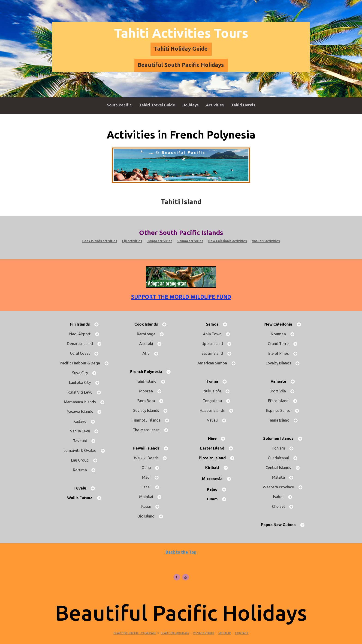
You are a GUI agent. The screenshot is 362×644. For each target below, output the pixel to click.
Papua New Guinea (280, 525)
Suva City (82, 373)
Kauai (148, 506)
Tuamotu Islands (148, 420)
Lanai (148, 487)
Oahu (148, 467)
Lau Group (82, 460)
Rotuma (82, 470)
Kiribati (214, 467)
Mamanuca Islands (82, 402)
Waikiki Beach (148, 458)
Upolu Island (214, 344)
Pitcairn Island (214, 458)
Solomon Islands (280, 438)
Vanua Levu (82, 431)
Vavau (214, 420)
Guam (214, 499)
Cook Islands (148, 324)
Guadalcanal (280, 458)
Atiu (148, 353)
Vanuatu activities (266, 241)
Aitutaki (148, 344)
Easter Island (214, 448)
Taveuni (82, 441)
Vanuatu (280, 381)
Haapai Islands (214, 410)
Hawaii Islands (148, 448)
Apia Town (214, 334)
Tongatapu (214, 401)
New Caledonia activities (228, 241)
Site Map (225, 633)
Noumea (280, 334)
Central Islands (280, 467)
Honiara (280, 448)
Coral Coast (82, 353)
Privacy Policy (204, 633)
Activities (215, 105)
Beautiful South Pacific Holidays (181, 65)
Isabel (280, 497)
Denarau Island (82, 344)
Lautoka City (82, 382)
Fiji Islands (82, 324)
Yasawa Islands (82, 411)
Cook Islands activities (100, 241)
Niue (214, 438)
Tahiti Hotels (243, 105)
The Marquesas (148, 430)
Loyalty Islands (280, 363)
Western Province (280, 487)
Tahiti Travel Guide (157, 105)
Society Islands (148, 410)
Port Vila (280, 391)
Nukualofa (214, 391)
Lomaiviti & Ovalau (82, 450)
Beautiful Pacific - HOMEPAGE (135, 633)
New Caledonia (280, 324)
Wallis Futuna (82, 498)
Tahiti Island (148, 381)
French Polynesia (148, 371)
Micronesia (214, 479)
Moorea (148, 391)
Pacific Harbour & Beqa (82, 363)
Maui (148, 477)
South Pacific (119, 105)
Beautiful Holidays (175, 633)
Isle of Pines (280, 353)
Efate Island (280, 401)
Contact (242, 633)
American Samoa (214, 363)
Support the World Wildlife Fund (181, 297)
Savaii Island (214, 353)
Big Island (148, 516)
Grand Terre (280, 344)
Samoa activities (190, 241)
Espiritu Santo (280, 410)
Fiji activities (132, 241)
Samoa (214, 324)
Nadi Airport (82, 334)
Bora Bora (148, 401)
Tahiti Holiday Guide (181, 49)
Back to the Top (181, 552)
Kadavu (82, 421)
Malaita (280, 477)
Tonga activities (160, 241)
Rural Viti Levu (82, 392)
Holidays (190, 105)
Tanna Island (280, 420)
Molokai (148, 497)
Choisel (280, 506)
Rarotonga (148, 334)
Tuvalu (82, 488)
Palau (214, 489)
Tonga (214, 381)
